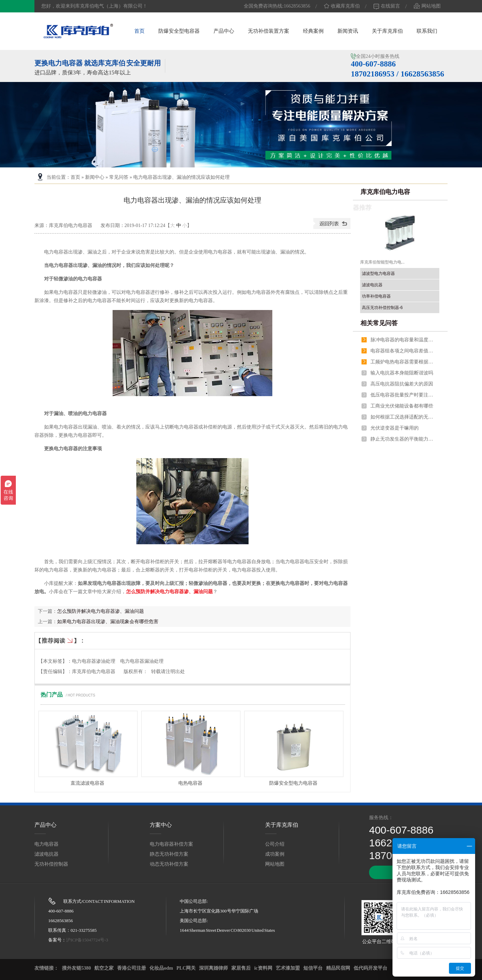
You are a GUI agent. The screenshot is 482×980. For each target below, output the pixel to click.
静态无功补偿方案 (169, 854)
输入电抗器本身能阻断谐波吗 (402, 373)
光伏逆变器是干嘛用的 (395, 428)
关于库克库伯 (387, 31)
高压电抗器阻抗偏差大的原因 (402, 384)
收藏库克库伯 (342, 6)
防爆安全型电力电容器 (293, 783)
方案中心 (161, 825)
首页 (139, 31)
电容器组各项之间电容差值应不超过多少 (403, 351)
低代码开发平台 (370, 968)
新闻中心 (95, 177)
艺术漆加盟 (288, 968)
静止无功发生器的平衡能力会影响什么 (403, 439)
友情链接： (46, 968)
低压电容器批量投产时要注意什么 (403, 395)
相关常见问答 (379, 323)
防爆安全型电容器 (179, 31)
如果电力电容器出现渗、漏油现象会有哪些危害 (108, 622)
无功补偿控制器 (51, 864)
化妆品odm (161, 968)
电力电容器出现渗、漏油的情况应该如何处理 (181, 177)
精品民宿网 (338, 968)
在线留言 (387, 6)
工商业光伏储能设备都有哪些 (402, 406)
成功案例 (275, 854)
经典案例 (313, 31)
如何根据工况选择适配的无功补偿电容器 (403, 417)
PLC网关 (186, 968)
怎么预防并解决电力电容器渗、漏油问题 (169, 592)
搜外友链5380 (76, 968)
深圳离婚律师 (213, 968)
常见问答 (119, 177)
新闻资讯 (348, 31)
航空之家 (104, 968)
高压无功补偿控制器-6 (382, 308)
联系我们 (427, 31)
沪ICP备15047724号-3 (87, 940)
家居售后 (241, 968)
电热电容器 (190, 783)
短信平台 (313, 968)
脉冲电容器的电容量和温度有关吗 (403, 340)
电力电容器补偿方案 (171, 844)
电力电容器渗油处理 (94, 661)
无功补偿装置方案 (269, 31)
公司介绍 (275, 844)
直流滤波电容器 (87, 783)
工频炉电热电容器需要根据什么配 (403, 362)
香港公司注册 (132, 968)
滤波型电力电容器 (378, 274)
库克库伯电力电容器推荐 (381, 200)
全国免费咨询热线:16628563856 (277, 6)
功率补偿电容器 (376, 296)
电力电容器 (46, 844)
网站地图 (427, 6)
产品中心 (224, 31)
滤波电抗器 (372, 285)
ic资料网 (263, 968)
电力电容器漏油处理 (142, 661)
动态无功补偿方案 (169, 864)
